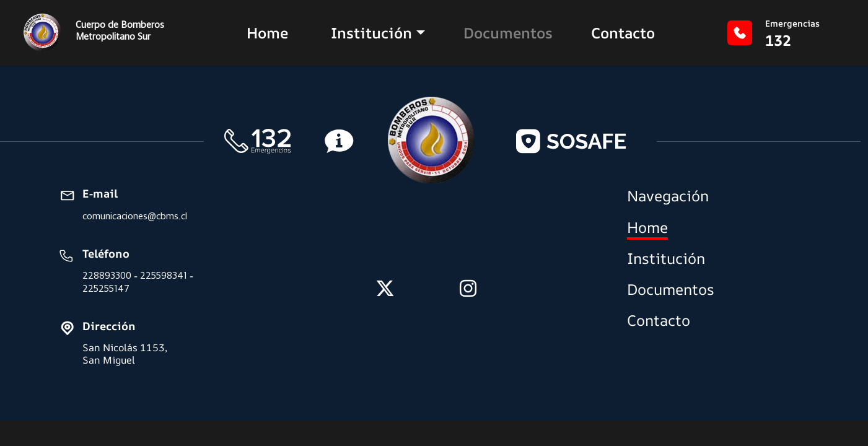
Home (267, 33)
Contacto (623, 33)
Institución (371, 33)
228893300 (107, 275)
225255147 (106, 288)
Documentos (508, 33)
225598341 (164, 275)
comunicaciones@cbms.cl (135, 216)
